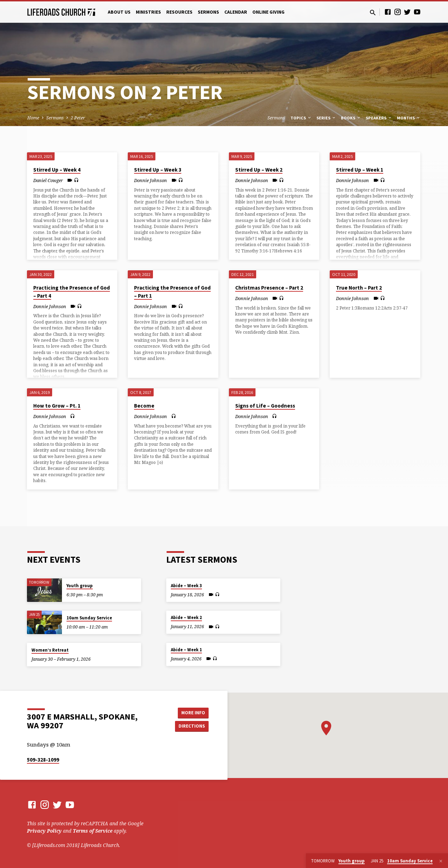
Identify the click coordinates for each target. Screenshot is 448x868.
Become (144, 406)
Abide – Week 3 (186, 586)
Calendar (236, 12)
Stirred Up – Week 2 (259, 170)
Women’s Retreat (50, 650)
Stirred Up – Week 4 (57, 170)
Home (33, 118)
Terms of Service (93, 831)
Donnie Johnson (150, 180)
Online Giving (268, 12)
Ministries (148, 12)
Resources (179, 12)
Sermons (208, 12)
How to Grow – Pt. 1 (57, 406)
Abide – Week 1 (186, 650)
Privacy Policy (44, 831)
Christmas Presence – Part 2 (269, 288)
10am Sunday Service (89, 618)
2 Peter (78, 118)
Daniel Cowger (48, 180)
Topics (301, 118)
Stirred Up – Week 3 (158, 170)
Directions (191, 726)
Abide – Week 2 (186, 617)
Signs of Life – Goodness (265, 406)
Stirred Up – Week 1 (360, 170)
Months (409, 118)
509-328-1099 (43, 760)
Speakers (379, 118)
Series (326, 118)
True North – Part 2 (359, 288)
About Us (119, 12)
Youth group (80, 586)
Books (351, 118)
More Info (191, 712)
